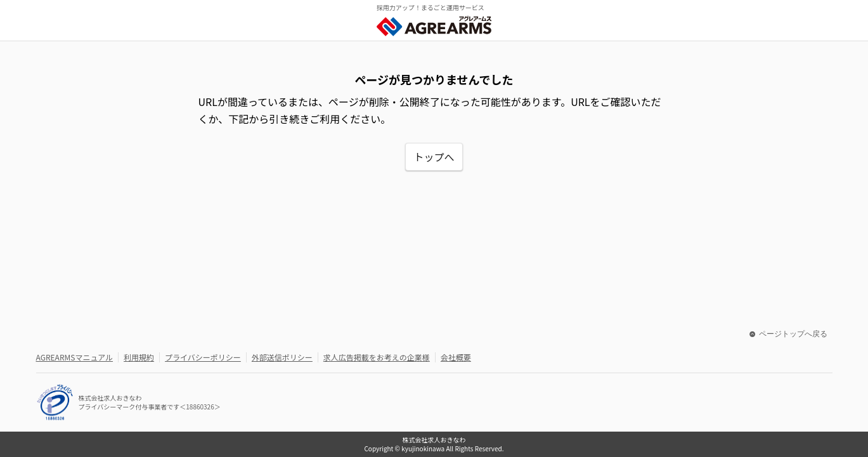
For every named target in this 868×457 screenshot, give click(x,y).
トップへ (434, 157)
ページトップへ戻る (788, 334)
